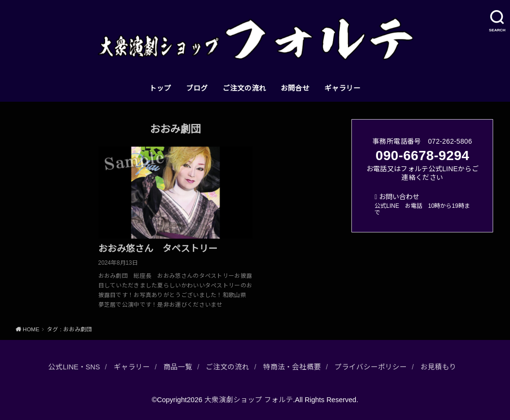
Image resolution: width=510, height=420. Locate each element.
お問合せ (295, 88)
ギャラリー (342, 88)
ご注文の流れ (244, 88)
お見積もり (438, 367)
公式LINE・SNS (74, 367)
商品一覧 (178, 367)
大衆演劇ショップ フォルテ (249, 400)
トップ (160, 88)
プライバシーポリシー (371, 367)
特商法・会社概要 (292, 367)
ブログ (197, 88)
